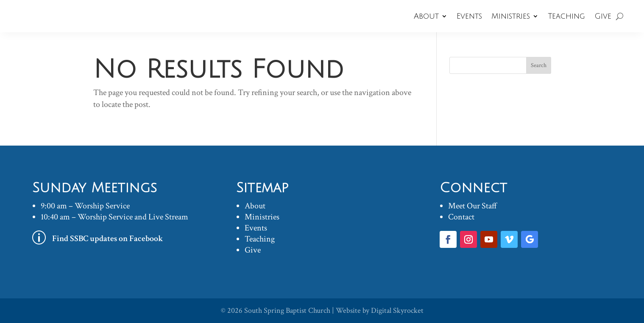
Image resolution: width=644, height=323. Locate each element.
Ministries (511, 16)
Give (603, 16)
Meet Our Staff (473, 206)
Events (469, 16)
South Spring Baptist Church (287, 310)
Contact (461, 217)
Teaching (566, 16)
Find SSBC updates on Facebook (108, 239)
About (426, 16)
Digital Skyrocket (397, 310)
